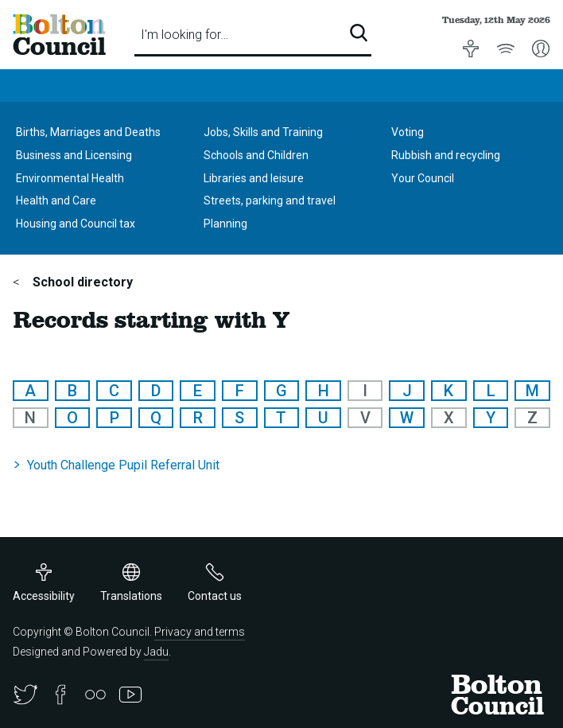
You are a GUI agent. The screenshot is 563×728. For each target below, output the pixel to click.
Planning (225, 224)
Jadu (156, 652)
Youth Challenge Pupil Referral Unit (123, 465)
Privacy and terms (200, 632)
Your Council (423, 178)
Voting (408, 132)
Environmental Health (70, 178)
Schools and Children (256, 155)
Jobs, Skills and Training (263, 132)
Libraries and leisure (254, 178)
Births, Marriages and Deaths (88, 132)
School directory (81, 282)
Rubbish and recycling (446, 155)
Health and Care (56, 200)
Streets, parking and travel (270, 200)
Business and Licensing (74, 155)
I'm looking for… (184, 35)
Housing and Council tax (76, 224)
